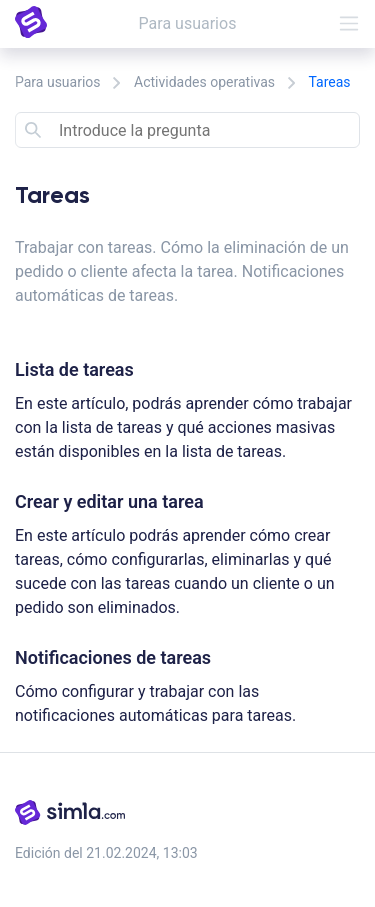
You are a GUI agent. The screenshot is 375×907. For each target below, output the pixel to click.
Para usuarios (58, 82)
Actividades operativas (204, 82)
